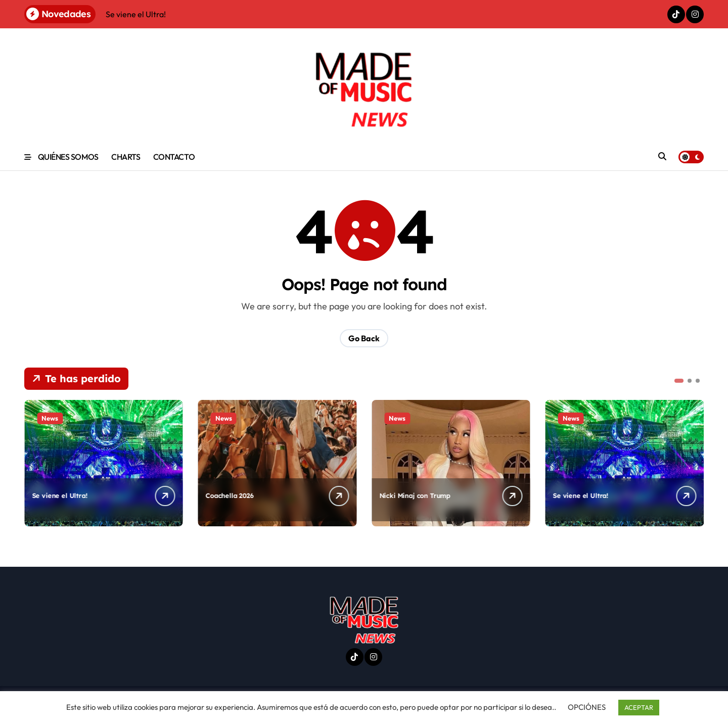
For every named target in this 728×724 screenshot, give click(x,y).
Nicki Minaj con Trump (415, 495)
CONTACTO (174, 157)
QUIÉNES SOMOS (68, 157)
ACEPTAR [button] (639, 707)
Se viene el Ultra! (60, 495)
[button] (679, 381)
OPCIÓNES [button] (587, 707)
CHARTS (126, 157)
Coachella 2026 (230, 495)
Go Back (364, 338)
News (50, 418)
